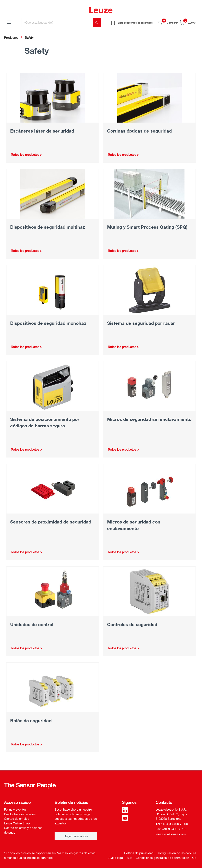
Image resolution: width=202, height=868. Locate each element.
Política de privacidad (139, 853)
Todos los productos (25, 155)
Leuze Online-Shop (17, 823)
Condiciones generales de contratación (162, 858)
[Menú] (9, 22)
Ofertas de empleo (17, 819)
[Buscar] (97, 22)
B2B (130, 858)
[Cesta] (188, 22)
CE (194, 858)
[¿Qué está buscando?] (57, 22)
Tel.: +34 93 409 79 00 (172, 824)
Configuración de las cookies (177, 853)
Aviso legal (116, 858)
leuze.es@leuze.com (171, 834)
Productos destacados (20, 814)
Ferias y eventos (15, 809)
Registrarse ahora (76, 836)
